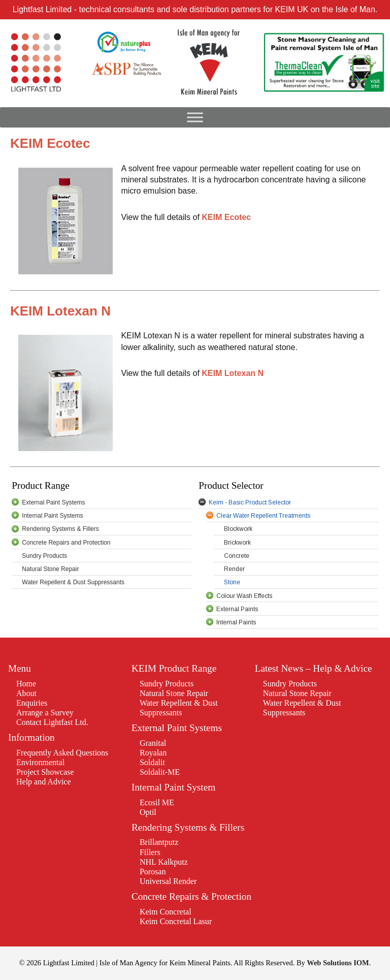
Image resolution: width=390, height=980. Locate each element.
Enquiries (32, 703)
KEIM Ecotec (226, 217)
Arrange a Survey (45, 713)
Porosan (153, 872)
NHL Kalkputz (164, 862)
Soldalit (152, 762)
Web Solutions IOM (338, 963)
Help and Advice (44, 782)
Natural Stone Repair (174, 693)
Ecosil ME (157, 802)
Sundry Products (167, 684)
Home (26, 684)
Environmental (40, 762)
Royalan (153, 753)
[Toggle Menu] (195, 118)
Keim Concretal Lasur (176, 921)
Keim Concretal (166, 912)
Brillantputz (159, 842)
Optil (148, 812)
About (26, 693)
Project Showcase (45, 772)
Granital (153, 743)
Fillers (150, 852)
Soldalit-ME (160, 772)
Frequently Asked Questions (62, 753)
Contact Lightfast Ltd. (52, 722)
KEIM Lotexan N (233, 373)
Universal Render (168, 881)
